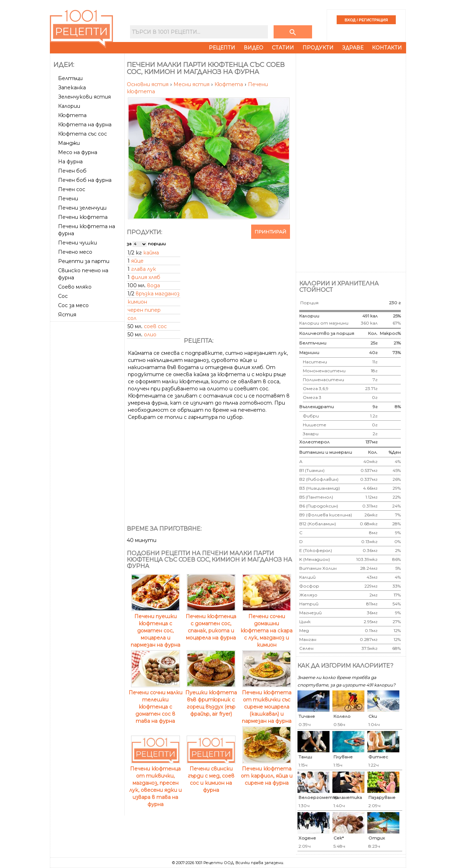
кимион (137, 302)
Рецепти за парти (84, 261)
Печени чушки (77, 243)
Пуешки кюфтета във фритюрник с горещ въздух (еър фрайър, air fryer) (211, 700)
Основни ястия (148, 84)
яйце (137, 261)
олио (150, 335)
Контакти (387, 48)
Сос (63, 296)
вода (154, 285)
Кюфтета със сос (82, 134)
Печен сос (72, 189)
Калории (69, 106)
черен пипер (144, 310)
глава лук (144, 269)
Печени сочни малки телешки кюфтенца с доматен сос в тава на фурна (156, 703)
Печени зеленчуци (82, 208)
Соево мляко (75, 287)
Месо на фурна (78, 152)
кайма (151, 253)
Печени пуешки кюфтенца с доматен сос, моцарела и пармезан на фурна (156, 627)
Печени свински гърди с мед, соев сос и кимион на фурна (211, 776)
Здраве (353, 48)
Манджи (69, 143)
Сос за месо (73, 305)
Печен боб (72, 171)
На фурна (70, 162)
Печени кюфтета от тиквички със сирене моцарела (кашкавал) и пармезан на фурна (267, 703)
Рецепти (222, 48)
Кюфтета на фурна (85, 125)
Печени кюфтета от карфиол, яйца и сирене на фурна (267, 772)
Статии (283, 48)
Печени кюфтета (83, 217)
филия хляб (146, 277)
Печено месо (75, 252)
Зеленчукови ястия (84, 97)
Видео (253, 48)
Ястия (67, 315)
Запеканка (72, 88)
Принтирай (271, 232)
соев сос (155, 326)
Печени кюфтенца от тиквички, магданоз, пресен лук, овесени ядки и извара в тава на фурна (156, 783)
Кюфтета (72, 115)
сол (132, 318)
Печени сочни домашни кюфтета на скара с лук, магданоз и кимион (266, 627)
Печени (68, 199)
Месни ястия (192, 84)
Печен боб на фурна (85, 180)
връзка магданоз (158, 294)
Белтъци (70, 78)
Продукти (318, 48)
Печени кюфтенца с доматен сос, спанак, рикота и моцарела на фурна (211, 624)
